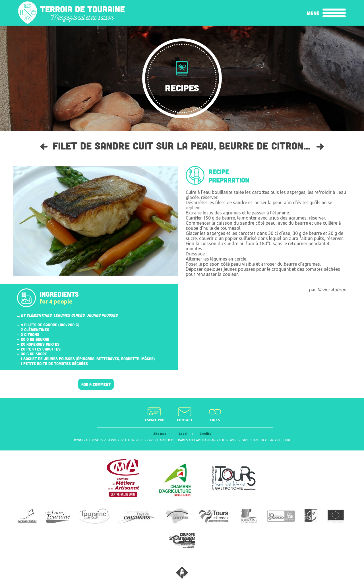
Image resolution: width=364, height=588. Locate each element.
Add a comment (96, 384)
